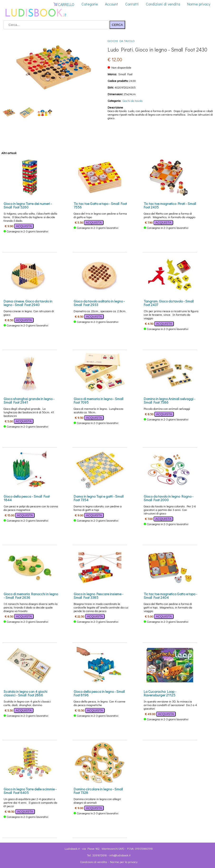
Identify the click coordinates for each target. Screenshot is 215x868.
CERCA (117, 25)
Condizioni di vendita (163, 4)
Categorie (90, 4)
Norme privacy (199, 4)
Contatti (132, 4)
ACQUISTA (24, 226)
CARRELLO (64, 4)
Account (112, 4)
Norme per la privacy (124, 862)
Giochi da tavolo (121, 41)
